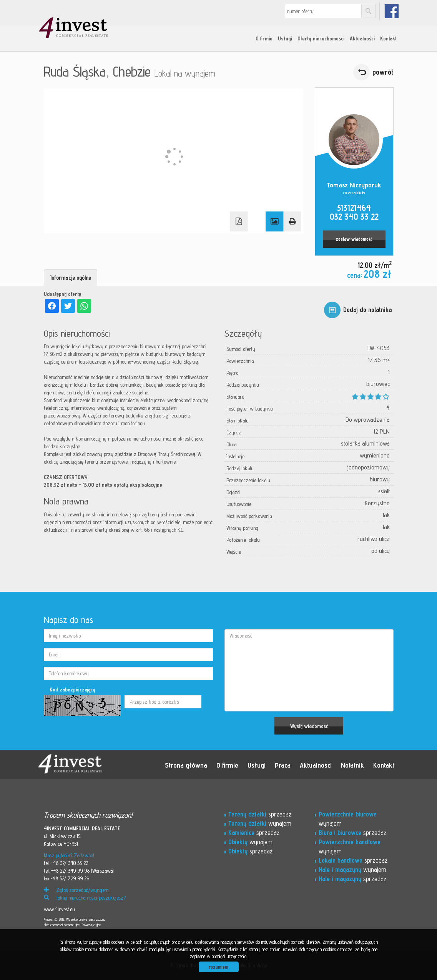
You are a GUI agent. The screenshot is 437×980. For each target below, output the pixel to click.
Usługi (285, 38)
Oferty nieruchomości (321, 38)
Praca (283, 765)
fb (391, 11)
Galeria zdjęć (274, 222)
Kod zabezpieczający (72, 690)
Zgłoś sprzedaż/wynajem (76, 890)
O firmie (264, 38)
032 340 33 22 (354, 216)
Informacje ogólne (71, 278)
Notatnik (352, 765)
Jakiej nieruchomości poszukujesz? (85, 898)
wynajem (260, 823)
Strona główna (186, 765)
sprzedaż (260, 814)
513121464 (354, 208)
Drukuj (292, 222)
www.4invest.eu (59, 909)
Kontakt (388, 38)
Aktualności (362, 38)
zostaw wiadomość (354, 239)
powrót (383, 72)
